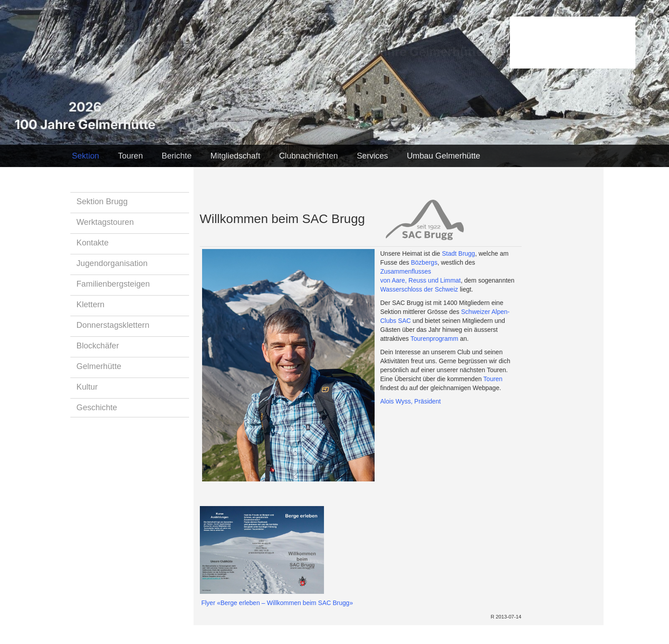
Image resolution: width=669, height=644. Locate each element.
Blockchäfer (98, 346)
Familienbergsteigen (113, 284)
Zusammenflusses (406, 271)
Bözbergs (424, 262)
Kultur (87, 387)
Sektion (86, 156)
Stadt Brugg (458, 253)
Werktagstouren (105, 222)
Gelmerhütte (99, 366)
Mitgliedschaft (235, 156)
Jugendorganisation (112, 263)
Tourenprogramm (434, 339)
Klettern (91, 305)
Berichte (177, 156)
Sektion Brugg (102, 202)
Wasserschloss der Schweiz (419, 289)
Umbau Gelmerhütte (444, 156)
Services (372, 156)
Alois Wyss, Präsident (411, 401)
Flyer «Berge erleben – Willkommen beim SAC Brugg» (276, 603)
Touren (130, 156)
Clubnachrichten (309, 156)
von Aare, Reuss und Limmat (421, 280)
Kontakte (93, 243)
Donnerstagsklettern (113, 325)
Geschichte (97, 408)
